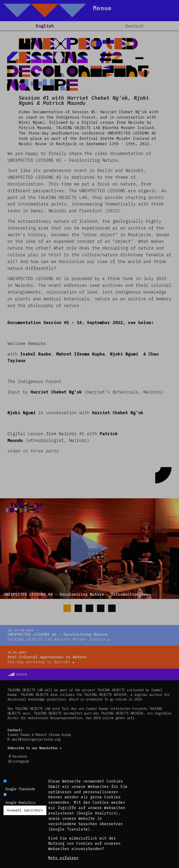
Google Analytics (20, 803)
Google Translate (20, 789)
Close (144, 781)
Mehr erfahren (63, 858)
